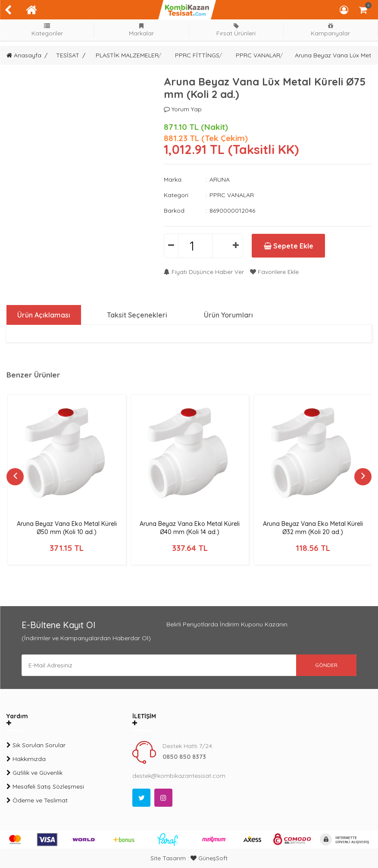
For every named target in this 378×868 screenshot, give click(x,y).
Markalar (141, 30)
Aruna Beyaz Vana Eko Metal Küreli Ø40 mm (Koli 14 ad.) (190, 528)
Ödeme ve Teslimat (37, 800)
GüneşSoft (209, 858)
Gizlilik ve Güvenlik (34, 773)
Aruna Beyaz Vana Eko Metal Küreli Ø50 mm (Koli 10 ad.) (67, 528)
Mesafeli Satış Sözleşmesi (45, 786)
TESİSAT (68, 55)
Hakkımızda (26, 759)
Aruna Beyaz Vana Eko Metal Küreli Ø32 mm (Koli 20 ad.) (313, 528)
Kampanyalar (331, 30)
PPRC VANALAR (258, 55)
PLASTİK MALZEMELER (127, 55)
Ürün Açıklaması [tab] (44, 315)
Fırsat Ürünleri (236, 30)
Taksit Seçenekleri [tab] (137, 315)
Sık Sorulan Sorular (36, 745)
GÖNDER (326, 665)
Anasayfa (24, 55)
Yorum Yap (183, 109)
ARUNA (220, 179)
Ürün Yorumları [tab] (228, 315)
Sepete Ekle (289, 246)
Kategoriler (47, 30)
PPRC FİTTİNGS (197, 55)
